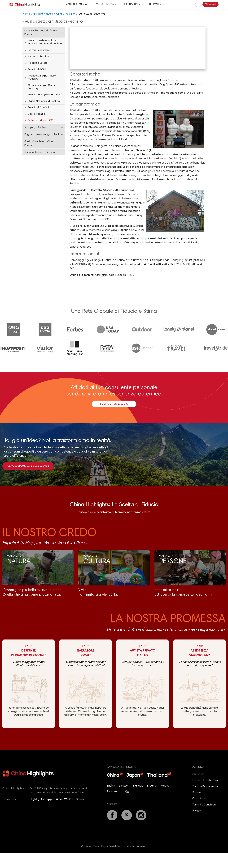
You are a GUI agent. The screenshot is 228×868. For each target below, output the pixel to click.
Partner (197, 807)
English (111, 801)
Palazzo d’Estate (38, 63)
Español (152, 801)
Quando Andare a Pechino (40, 152)
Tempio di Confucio (39, 108)
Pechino (70, 14)
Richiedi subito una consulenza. (28, 481)
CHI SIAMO (153, 4)
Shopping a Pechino (36, 127)
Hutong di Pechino (38, 57)
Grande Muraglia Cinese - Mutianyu (43, 77)
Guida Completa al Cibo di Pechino (40, 143)
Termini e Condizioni (204, 820)
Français (138, 801)
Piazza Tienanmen (38, 50)
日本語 (125, 806)
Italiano (165, 801)
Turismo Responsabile (205, 801)
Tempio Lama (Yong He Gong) (45, 95)
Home (26, 14)
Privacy (196, 826)
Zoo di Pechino (37, 114)
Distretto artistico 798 (41, 120)
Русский (112, 806)
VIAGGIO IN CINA (105, 4)
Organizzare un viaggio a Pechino (44, 135)
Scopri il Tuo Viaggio (114, 419)
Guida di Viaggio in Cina (48, 14)
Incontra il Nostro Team (206, 795)
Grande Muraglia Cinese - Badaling (43, 87)
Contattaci (210, 4)
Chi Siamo (198, 789)
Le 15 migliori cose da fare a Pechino (41, 33)
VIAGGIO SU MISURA (76, 4)
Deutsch (124, 801)
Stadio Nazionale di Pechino (44, 101)
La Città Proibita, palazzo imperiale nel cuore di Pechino (45, 42)
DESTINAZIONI (131, 4)
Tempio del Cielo (38, 69)
